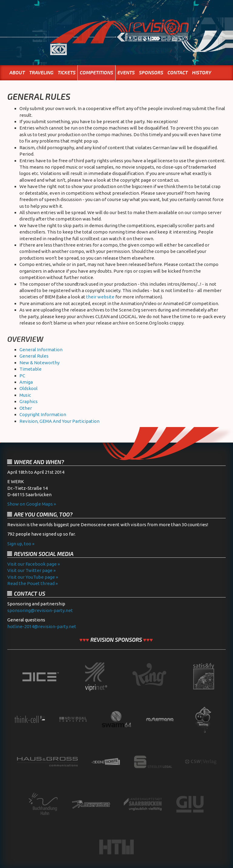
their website (100, 297)
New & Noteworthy (39, 363)
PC (22, 376)
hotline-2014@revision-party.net (42, 626)
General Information (41, 350)
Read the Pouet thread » (32, 583)
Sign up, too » (21, 544)
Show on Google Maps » (32, 504)
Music (25, 395)
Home (116, 43)
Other (26, 408)
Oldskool (29, 388)
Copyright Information (43, 414)
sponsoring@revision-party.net (40, 610)
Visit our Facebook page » (34, 564)
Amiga (26, 382)
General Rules (34, 356)
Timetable (30, 369)
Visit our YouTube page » (33, 577)
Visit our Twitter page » (31, 570)
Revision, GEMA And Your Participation (59, 421)
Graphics (29, 401)
